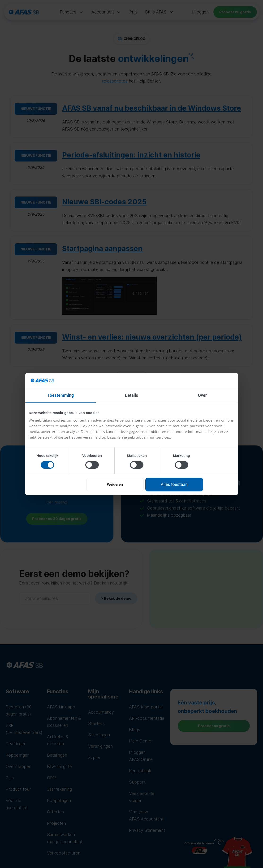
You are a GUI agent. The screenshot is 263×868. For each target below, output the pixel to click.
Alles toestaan (174, 484)
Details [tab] (131, 395)
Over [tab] (203, 395)
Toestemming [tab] (61, 395)
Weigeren (115, 484)
